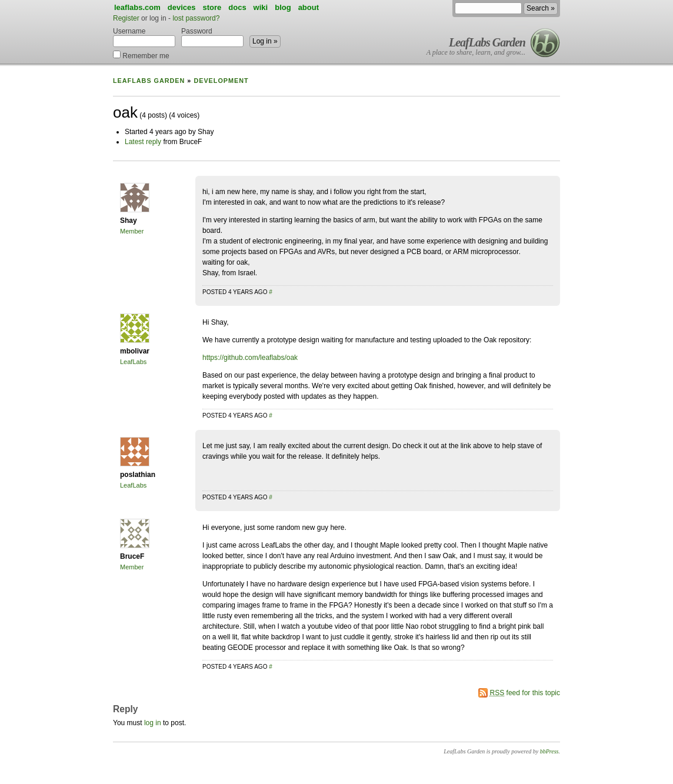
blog (283, 7)
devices (182, 7)
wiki (261, 7)
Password (212, 37)
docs (237, 7)
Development (221, 81)
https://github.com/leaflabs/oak (250, 358)
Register (126, 18)
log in (153, 723)
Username (144, 37)
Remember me (141, 55)
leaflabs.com (137, 7)
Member (132, 231)
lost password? (196, 18)
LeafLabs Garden (487, 42)
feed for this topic (525, 693)
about (309, 7)
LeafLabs (133, 362)
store (212, 7)
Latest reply (143, 142)
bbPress (549, 751)
